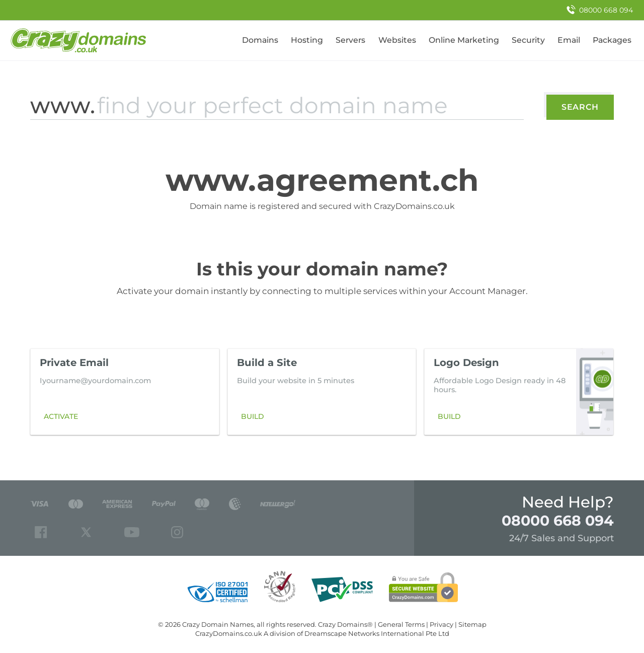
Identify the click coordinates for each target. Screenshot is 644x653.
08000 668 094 (558, 520)
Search (580, 107)
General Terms (401, 624)
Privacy (441, 624)
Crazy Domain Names (218, 624)
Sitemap (472, 624)
